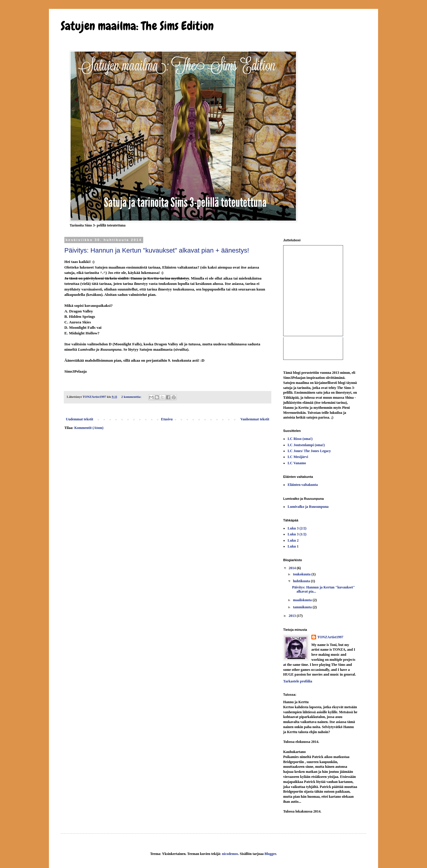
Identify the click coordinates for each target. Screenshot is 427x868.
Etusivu (167, 419)
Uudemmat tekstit (79, 419)
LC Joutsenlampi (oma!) (306, 445)
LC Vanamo (297, 463)
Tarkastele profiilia (298, 681)
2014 (293, 568)
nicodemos (230, 854)
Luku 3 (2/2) (297, 528)
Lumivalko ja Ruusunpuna (308, 507)
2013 (293, 616)
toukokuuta (302, 574)
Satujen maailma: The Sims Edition (137, 26)
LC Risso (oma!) (300, 439)
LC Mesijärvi (298, 457)
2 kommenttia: (132, 397)
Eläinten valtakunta (303, 485)
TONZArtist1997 (330, 637)
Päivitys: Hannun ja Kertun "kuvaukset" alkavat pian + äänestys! (157, 250)
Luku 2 (293, 540)
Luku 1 (293, 546)
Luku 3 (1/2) (297, 534)
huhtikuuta (302, 581)
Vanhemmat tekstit (255, 419)
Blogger (270, 854)
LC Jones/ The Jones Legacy (309, 451)
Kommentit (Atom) (89, 428)
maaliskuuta (303, 600)
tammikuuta (303, 607)
